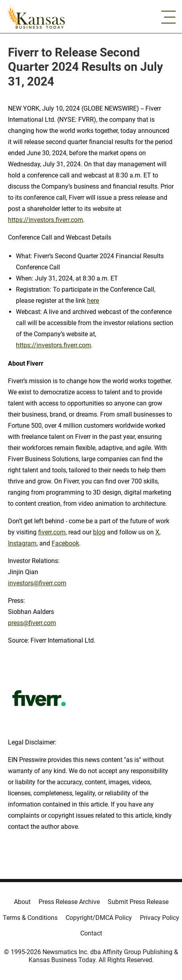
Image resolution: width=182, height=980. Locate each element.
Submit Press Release (138, 902)
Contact (91, 933)
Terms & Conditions (30, 918)
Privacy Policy (160, 918)
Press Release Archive (69, 902)
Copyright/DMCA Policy (99, 918)
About (22, 902)
